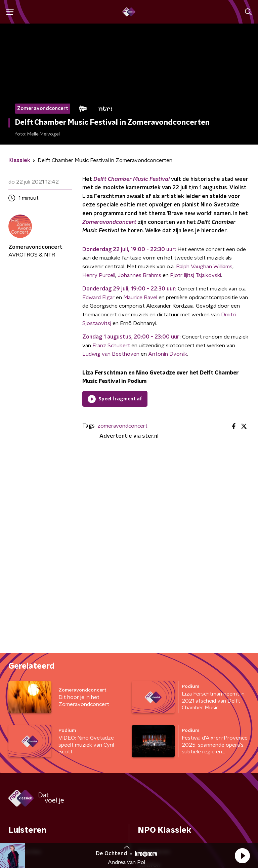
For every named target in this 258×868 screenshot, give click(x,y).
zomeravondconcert (122, 426)
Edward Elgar (98, 298)
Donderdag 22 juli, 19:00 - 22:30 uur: (129, 249)
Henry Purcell (99, 275)
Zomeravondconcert (109, 222)
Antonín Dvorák (168, 354)
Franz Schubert (111, 346)
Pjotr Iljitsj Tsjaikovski (196, 275)
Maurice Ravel (140, 298)
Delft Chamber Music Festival (132, 179)
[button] (242, 856)
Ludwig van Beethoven (111, 354)
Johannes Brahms (139, 275)
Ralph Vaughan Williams (204, 267)
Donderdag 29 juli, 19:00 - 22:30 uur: (129, 289)
